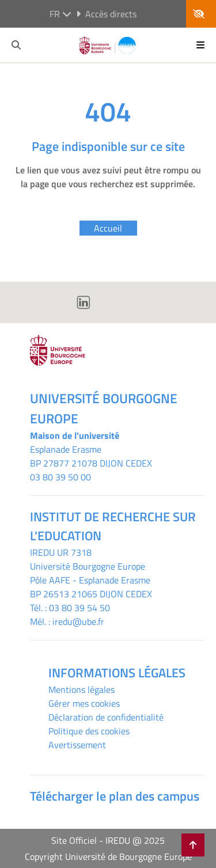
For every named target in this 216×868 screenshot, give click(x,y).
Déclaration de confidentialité (106, 717)
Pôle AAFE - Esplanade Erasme (90, 580)
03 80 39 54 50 (79, 608)
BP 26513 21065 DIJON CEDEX (91, 594)
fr (60, 14)
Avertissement (77, 745)
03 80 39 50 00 (60, 477)
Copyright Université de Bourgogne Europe (108, 856)
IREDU (43, 552)
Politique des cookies (89, 731)
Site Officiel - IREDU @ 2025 (108, 840)
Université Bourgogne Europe (88, 566)
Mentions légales (82, 689)
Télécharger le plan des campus (115, 796)
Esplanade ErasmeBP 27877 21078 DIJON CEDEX (91, 456)
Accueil (108, 228)
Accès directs (106, 14)
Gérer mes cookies (84, 703)
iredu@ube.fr (78, 621)
